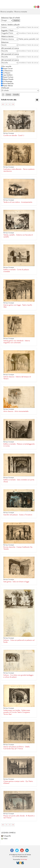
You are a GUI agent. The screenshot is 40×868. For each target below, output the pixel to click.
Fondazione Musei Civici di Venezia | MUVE (10, 5)
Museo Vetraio (8, 86)
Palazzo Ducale (8, 79)
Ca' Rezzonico (8, 71)
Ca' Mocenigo (7, 81)
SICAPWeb (24, 860)
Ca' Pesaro (6, 73)
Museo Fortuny (8, 77)
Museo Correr (8, 69)
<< (3, 104)
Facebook (12, 850)
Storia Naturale (8, 84)
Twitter (17, 850)
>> (13, 104)
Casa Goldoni (7, 75)
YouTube (22, 850)
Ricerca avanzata (21, 12)
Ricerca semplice (7, 12)
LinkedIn (27, 850)
